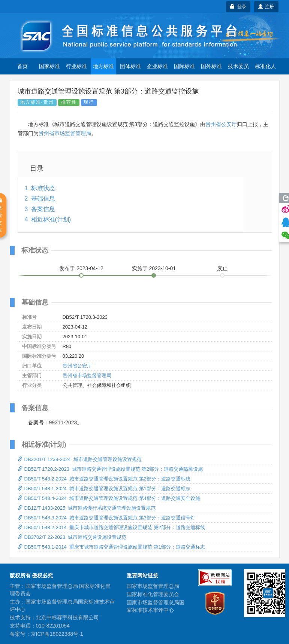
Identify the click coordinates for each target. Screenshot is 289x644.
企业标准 (157, 66)
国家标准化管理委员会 (153, 594)
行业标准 (76, 66)
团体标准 (130, 66)
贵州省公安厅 (221, 124)
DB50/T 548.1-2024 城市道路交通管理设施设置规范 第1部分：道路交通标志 (104, 489)
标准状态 (43, 188)
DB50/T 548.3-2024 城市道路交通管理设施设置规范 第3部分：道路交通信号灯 (106, 518)
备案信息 (43, 209)
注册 (266, 7)
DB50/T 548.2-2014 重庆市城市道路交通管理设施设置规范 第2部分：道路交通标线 (111, 527)
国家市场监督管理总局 (153, 586)
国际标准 (184, 66)
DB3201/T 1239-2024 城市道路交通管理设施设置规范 (80, 459)
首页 (22, 66)
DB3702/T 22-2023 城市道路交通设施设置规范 (72, 537)
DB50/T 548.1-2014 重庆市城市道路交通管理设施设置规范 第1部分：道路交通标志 (111, 547)
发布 (81, 268)
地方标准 (103, 66)
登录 (238, 7)
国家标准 (49, 66)
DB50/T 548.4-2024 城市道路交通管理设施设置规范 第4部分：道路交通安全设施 (109, 498)
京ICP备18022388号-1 (57, 634)
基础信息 (43, 199)
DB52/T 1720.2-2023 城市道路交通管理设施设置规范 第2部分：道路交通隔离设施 (110, 469)
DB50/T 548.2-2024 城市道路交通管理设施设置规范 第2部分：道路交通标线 (104, 479)
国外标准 (211, 66)
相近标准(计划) (51, 219)
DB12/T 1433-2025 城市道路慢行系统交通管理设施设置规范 (87, 508)
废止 (222, 268)
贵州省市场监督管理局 (65, 133)
